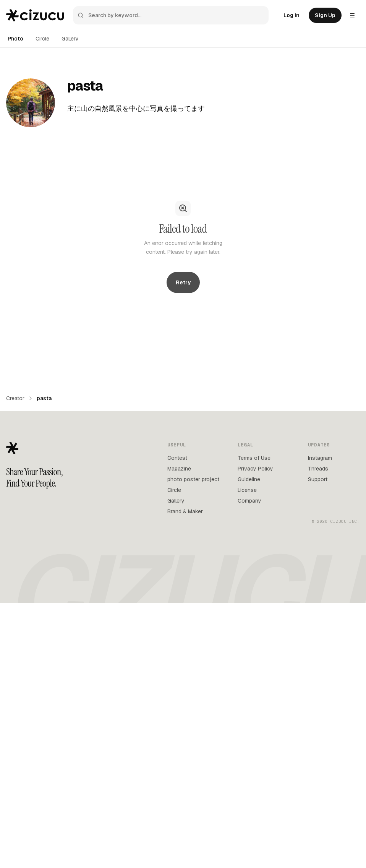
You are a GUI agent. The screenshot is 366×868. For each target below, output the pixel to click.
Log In (292, 15)
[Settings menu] (352, 15)
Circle (42, 39)
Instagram (320, 458)
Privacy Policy (255, 469)
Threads (318, 469)
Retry (183, 282)
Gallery (70, 39)
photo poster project (193, 479)
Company (249, 501)
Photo (15, 39)
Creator (15, 398)
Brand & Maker (185, 511)
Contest (177, 458)
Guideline (249, 479)
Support (318, 479)
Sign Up (325, 15)
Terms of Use (254, 458)
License (247, 490)
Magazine (179, 469)
